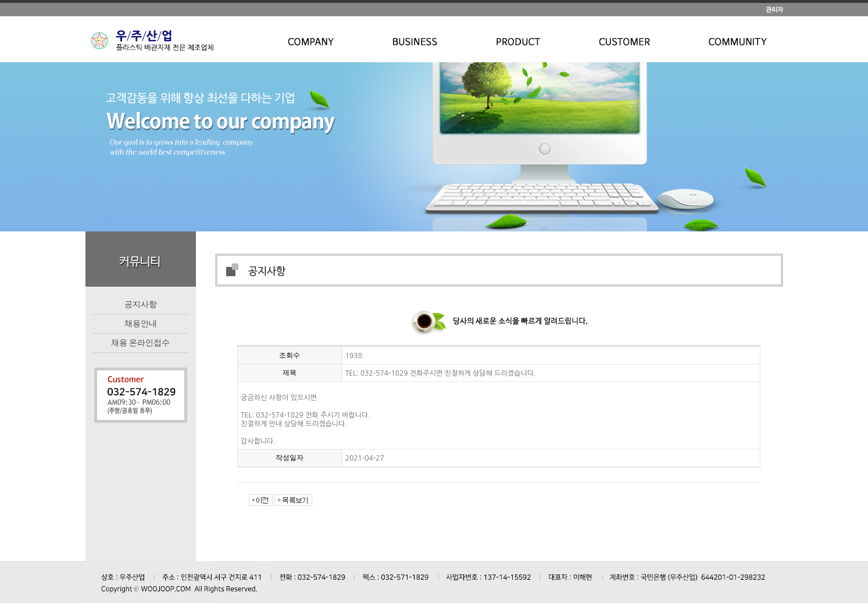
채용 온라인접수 (141, 342)
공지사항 (141, 304)
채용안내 (141, 323)
